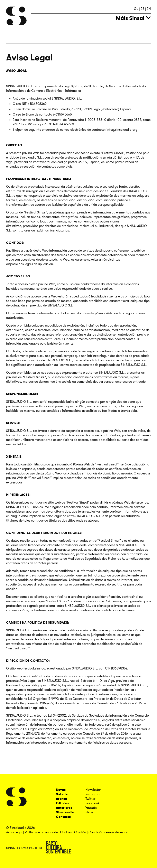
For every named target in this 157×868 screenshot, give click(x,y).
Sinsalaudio (65, 812)
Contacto (63, 817)
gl (136, 9)
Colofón (80, 832)
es (143, 9)
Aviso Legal (14, 832)
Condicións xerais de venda (108, 832)
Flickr (89, 812)
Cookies (66, 832)
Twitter (90, 799)
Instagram (93, 794)
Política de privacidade (41, 832)
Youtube (91, 808)
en (149, 9)
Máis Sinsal (130, 18)
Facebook (93, 803)
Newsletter (93, 790)
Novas (61, 790)
